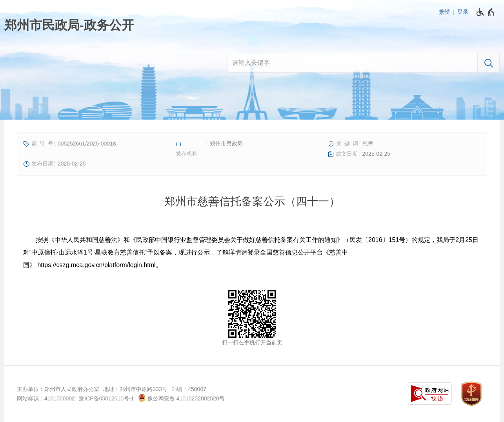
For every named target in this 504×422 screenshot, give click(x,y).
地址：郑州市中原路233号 (135, 389)
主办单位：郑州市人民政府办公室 (58, 389)
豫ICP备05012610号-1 (106, 398)
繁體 (444, 12)
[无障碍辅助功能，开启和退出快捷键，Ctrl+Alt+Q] (486, 12)
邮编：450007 (189, 389)
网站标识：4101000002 (46, 398)
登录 (463, 12)
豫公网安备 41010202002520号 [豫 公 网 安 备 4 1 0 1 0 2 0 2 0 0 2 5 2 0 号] (181, 398)
